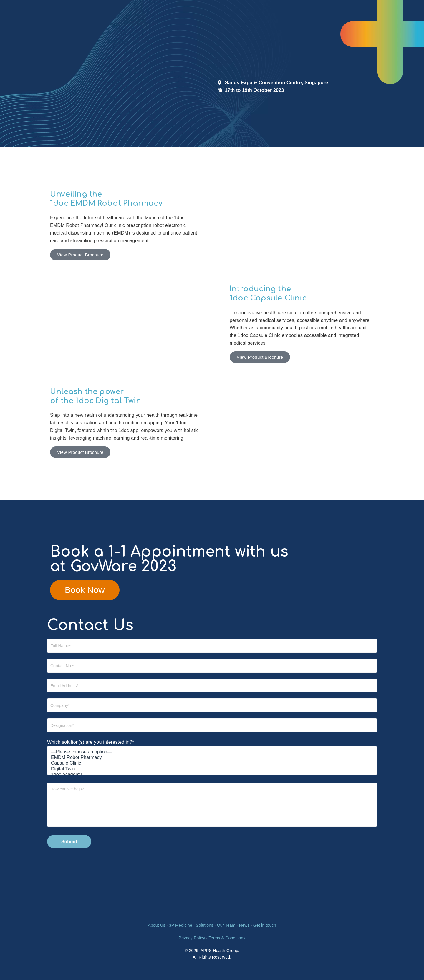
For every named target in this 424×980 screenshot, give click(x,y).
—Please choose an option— (212, 752)
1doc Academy (212, 775)
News (244, 926)
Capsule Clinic (212, 764)
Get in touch (265, 926)
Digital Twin (212, 769)
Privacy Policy (192, 938)
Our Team (226, 926)
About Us (156, 926)
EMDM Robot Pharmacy (212, 758)
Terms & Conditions (227, 938)
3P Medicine (181, 926)
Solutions (204, 926)
